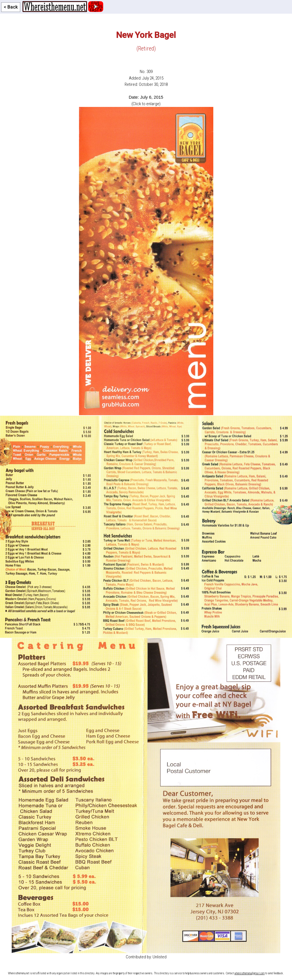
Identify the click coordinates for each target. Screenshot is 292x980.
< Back (11, 7)
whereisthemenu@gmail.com (250, 973)
